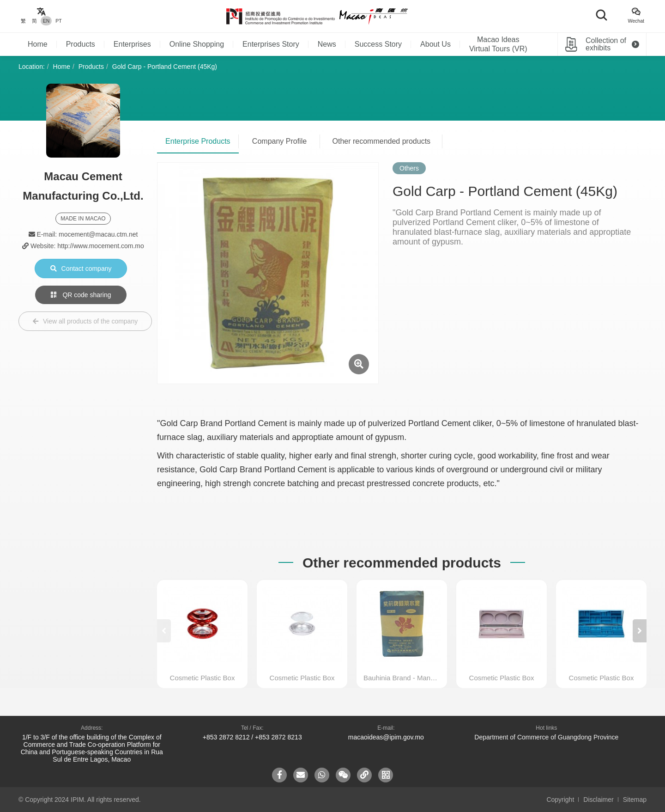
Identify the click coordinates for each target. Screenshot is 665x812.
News (327, 44)
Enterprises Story (271, 44)
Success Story (378, 44)
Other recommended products (382, 141)
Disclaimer (598, 800)
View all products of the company (85, 321)
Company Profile (279, 141)
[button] (640, 631)
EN (46, 21)
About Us (435, 44)
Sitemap (635, 800)
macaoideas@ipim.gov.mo (386, 737)
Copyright (560, 800)
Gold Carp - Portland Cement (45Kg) (165, 67)
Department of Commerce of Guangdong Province (546, 737)
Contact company (81, 269)
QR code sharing (81, 295)
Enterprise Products (198, 141)
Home (38, 44)
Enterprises (132, 44)
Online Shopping (197, 44)
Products (81, 44)
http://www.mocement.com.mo (101, 246)
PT (58, 21)
